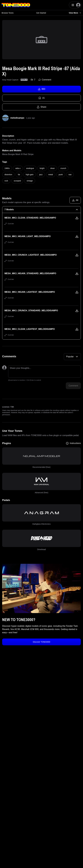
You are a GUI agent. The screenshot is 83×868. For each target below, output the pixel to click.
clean (52, 168)
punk (61, 175)
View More (75, 13)
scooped (17, 181)
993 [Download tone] (42, 89)
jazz (41, 175)
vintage (30, 181)
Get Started (41, 13)
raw (70, 175)
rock (6, 181)
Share (42, 107)
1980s (7, 168)
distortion (8, 175)
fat (19, 175)
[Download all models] (75, 200)
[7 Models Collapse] (41, 210)
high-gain (30, 175)
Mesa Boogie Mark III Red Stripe (18, 154)
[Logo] (16, 5)
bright (42, 168)
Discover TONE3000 (41, 642)
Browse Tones (8, 13)
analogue (30, 168)
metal (51, 175)
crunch (63, 168)
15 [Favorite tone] (41, 98)
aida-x (18, 168)
